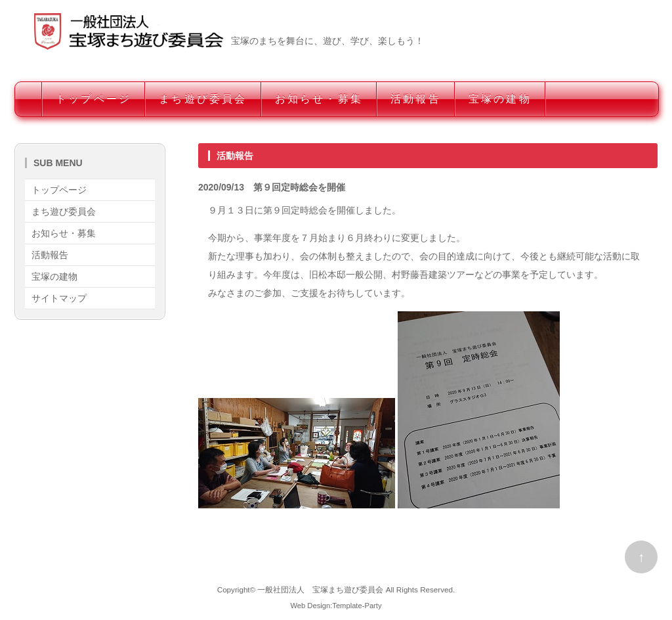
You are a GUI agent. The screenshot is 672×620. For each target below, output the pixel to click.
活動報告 (416, 99)
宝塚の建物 (500, 99)
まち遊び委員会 (203, 99)
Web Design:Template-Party (336, 606)
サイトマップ (59, 298)
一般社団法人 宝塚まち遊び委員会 (320, 589)
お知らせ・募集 (319, 99)
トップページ (94, 99)
